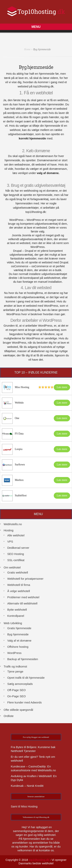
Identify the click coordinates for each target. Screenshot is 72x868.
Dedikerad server (18, 548)
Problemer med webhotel (23, 597)
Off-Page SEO (17, 690)
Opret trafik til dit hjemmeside (26, 678)
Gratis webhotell (18, 572)
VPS (10, 542)
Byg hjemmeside (18, 634)
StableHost (21, 495)
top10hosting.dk (39, 860)
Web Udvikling (13, 623)
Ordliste (9, 716)
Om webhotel (12, 567)
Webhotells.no (13, 524)
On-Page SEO (17, 696)
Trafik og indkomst (15, 666)
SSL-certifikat (16, 560)
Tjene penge (15, 671)
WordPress (14, 653)
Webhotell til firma (19, 585)
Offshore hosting (18, 647)
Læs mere (62, 387)
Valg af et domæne (19, 641)
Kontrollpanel (16, 616)
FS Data (19, 434)
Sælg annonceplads (20, 684)
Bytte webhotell (17, 610)
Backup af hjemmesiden (23, 659)
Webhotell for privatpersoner (25, 579)
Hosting (9, 530)
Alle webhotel (16, 535)
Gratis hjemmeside (19, 628)
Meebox (19, 480)
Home (27, 49)
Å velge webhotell (19, 591)
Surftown (20, 465)
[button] (36, 27)
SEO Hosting (16, 554)
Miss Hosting (22, 387)
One (17, 418)
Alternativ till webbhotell (22, 603)
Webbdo (19, 403)
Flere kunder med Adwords (24, 702)
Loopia (19, 449)
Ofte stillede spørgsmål (18, 710)
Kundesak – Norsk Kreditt (27, 786)
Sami (14, 806)
